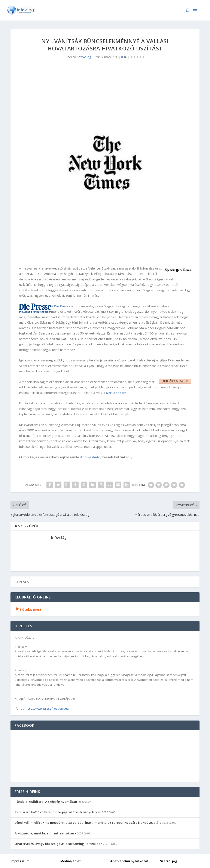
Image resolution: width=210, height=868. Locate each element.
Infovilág (84, 57)
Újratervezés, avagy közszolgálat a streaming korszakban (59, 844)
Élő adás (28, 609)
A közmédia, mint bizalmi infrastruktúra (45, 833)
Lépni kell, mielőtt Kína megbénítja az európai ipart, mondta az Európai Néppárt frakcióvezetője (88, 823)
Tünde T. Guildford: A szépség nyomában (46, 802)
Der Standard (116, 393)
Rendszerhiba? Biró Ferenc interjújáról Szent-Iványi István (58, 812)
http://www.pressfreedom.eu (47, 708)
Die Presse (62, 306)
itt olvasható (90, 457)
